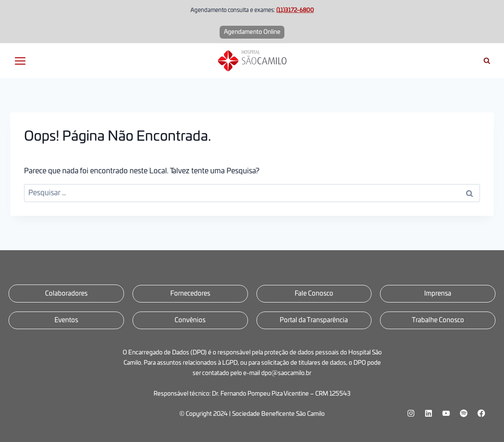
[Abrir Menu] (20, 61)
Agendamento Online (252, 32)
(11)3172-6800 (295, 11)
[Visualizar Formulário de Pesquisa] (487, 61)
